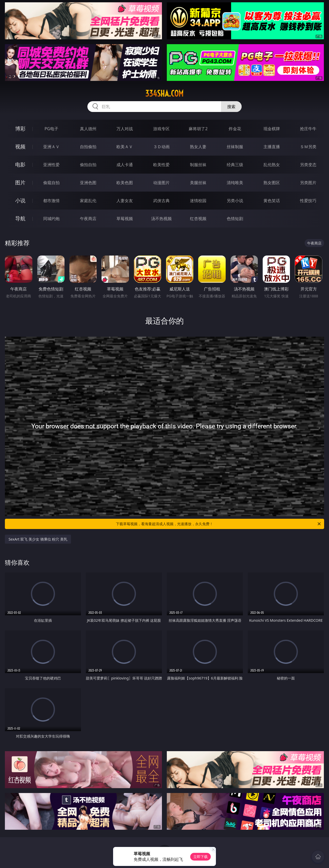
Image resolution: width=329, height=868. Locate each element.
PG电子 (51, 129)
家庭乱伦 (88, 201)
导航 (20, 218)
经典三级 (235, 165)
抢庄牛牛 (308, 129)
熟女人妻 (198, 147)
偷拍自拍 (88, 165)
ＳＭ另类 (308, 147)
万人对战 (125, 129)
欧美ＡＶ (125, 147)
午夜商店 (88, 219)
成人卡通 (125, 165)
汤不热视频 (161, 219)
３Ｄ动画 (161, 147)
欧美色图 (125, 183)
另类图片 (308, 183)
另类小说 (235, 201)
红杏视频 (198, 219)
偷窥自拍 (51, 183)
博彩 (20, 129)
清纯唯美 (235, 183)
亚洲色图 (88, 183)
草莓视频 (125, 219)
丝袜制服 (235, 147)
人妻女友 (125, 201)
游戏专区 (161, 129)
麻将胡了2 (198, 129)
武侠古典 (161, 201)
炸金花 (235, 129)
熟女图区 (272, 183)
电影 (20, 164)
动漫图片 (161, 183)
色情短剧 (235, 219)
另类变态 (308, 165)
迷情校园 (198, 201)
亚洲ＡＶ (51, 147)
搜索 (231, 107)
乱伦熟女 (272, 165)
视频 (20, 147)
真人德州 (88, 129)
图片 (20, 182)
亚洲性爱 (51, 165)
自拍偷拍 (88, 147)
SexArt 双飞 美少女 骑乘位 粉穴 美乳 (38, 539)
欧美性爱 (161, 165)
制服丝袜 (198, 165)
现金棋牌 (272, 129)
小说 (20, 200)
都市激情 (51, 201)
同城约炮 (51, 219)
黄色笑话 (272, 201)
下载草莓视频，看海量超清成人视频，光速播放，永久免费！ (219, 524)
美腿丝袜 (198, 183)
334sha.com (164, 93)
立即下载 (200, 857)
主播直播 (272, 147)
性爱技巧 (308, 201)
